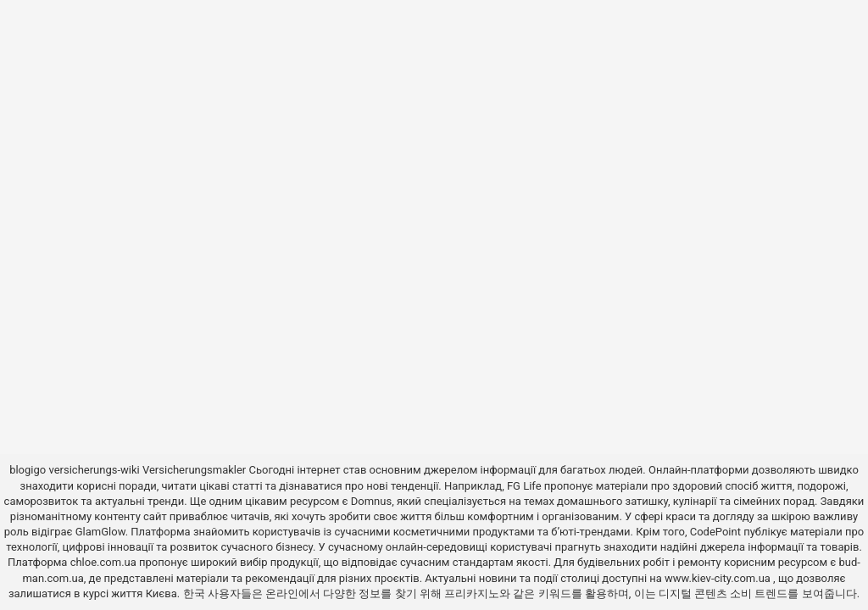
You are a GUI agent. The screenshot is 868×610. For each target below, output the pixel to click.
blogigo (28, 470)
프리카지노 (472, 593)
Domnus (371, 501)
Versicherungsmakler (194, 470)
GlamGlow (100, 532)
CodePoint (715, 532)
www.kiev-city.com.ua (719, 578)
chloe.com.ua (103, 562)
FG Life (524, 486)
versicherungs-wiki (94, 470)
